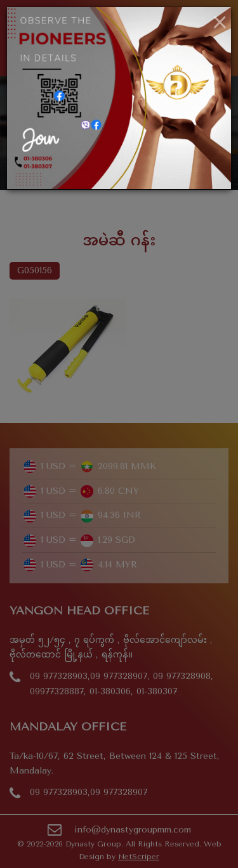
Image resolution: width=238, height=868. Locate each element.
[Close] (220, 23)
